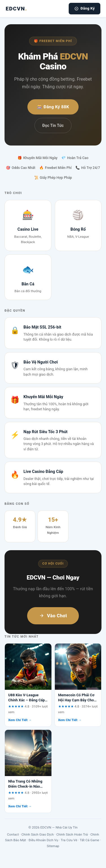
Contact (13, 834)
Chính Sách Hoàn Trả (72, 834)
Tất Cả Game (89, 840)
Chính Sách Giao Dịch (38, 834)
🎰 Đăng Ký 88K (53, 107)
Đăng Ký (85, 8)
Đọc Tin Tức (53, 125)
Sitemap (53, 846)
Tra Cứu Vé (69, 840)
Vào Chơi (53, 616)
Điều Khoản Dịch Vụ (43, 840)
